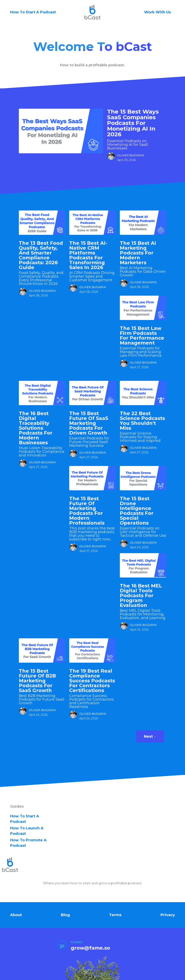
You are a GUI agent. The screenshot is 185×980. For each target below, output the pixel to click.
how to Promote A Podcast (28, 843)
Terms (115, 915)
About (16, 915)
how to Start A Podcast (25, 819)
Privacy (168, 915)
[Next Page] (150, 736)
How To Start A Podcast (33, 12)
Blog (65, 915)
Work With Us (157, 12)
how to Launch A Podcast (27, 831)
